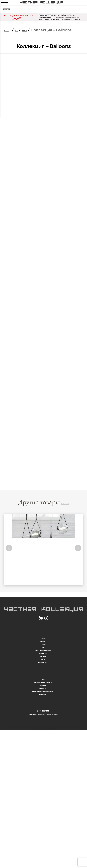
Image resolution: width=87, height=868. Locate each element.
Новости (43, 786)
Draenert (40, 21)
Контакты (43, 794)
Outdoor (43, 698)
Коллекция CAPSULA (43, 606)
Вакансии (43, 810)
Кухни (43, 682)
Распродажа (43, 747)
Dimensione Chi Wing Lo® (65, 21)
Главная (12, 49)
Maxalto (9, 21)
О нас (43, 769)
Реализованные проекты (43, 777)
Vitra (38, 26)
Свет (29, 49)
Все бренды (71, 26)
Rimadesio (10, 16)
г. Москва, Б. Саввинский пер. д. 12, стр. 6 (43, 842)
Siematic (60, 16)
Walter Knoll (28, 16)
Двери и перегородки (43, 715)
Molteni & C (25, 26)
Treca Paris (51, 26)
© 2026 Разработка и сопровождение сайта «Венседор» (44, 863)
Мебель (43, 690)
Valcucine (46, 16)
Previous (11, 580)
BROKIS (45, 49)
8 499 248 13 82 (75, 6)
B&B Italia (74, 16)
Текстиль (43, 731)
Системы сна (43, 723)
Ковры (43, 739)
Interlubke (24, 21)
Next (76, 580)
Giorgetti (9, 26)
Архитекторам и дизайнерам (43, 802)
